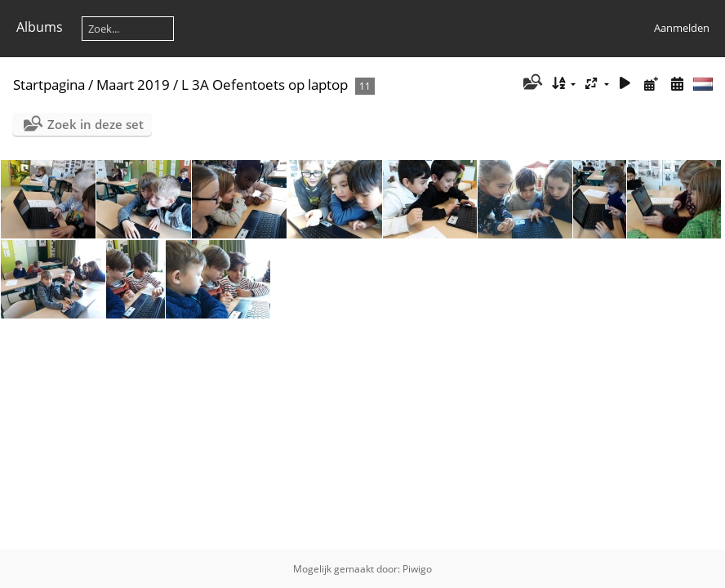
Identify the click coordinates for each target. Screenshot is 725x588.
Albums (40, 27)
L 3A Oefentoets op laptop (265, 85)
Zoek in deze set (96, 124)
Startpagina (49, 85)
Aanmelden (682, 28)
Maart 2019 (133, 85)
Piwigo (417, 569)
